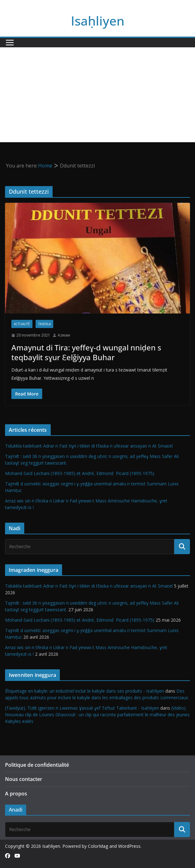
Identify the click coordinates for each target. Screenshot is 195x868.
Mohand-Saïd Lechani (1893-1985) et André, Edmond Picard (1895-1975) (80, 473)
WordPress (129, 846)
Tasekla (44, 324)
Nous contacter (24, 779)
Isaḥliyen (98, 21)
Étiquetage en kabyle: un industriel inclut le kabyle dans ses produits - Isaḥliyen (85, 691)
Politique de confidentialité (37, 765)
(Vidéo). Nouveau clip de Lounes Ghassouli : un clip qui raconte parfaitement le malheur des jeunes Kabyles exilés (97, 715)
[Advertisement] (97, 95)
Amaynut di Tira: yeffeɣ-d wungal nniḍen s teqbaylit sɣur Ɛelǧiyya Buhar (86, 352)
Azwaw (64, 335)
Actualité (22, 324)
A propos (16, 794)
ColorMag (98, 846)
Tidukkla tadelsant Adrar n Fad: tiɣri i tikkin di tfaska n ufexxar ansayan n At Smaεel (89, 446)
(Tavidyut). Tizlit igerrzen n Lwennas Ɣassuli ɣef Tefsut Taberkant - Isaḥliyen (82, 708)
